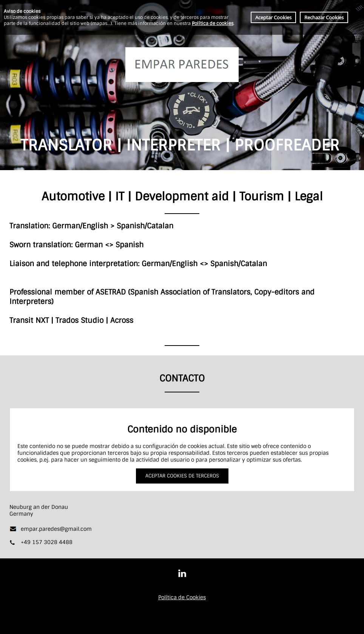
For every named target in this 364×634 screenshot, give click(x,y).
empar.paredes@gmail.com (56, 529)
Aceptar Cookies (273, 17)
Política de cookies (213, 23)
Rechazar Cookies (324, 17)
